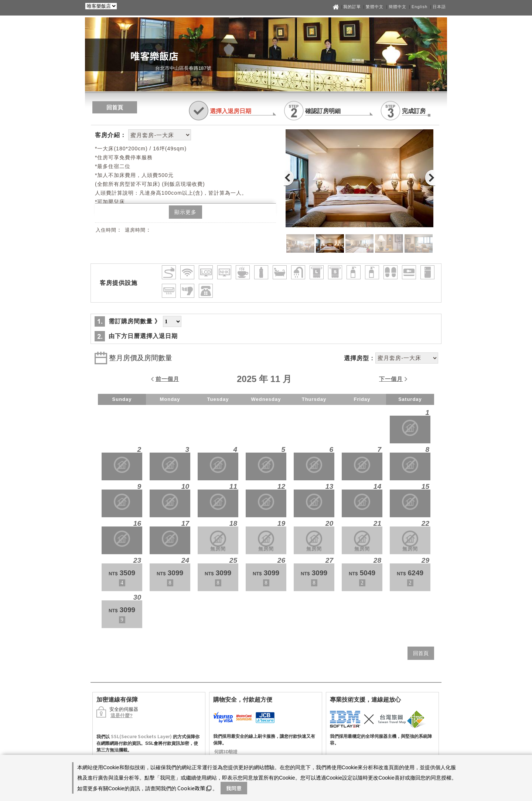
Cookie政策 (194, 788)
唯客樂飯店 (154, 56)
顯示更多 (185, 212)
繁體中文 (375, 7)
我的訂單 (353, 7)
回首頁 (115, 107)
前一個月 (167, 379)
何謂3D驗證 (226, 751)
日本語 (439, 7)
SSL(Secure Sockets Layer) (141, 736)
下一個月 (391, 379)
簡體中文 (398, 7)
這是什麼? (122, 715)
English (420, 7)
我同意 (234, 788)
